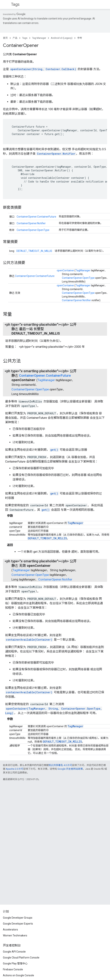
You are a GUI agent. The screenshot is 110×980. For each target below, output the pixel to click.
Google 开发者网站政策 (70, 769)
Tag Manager (39, 38)
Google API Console (14, 952)
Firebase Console (13, 969)
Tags (15, 4)
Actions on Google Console (18, 975)
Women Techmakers (15, 935)
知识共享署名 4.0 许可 (60, 765)
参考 (80, 38)
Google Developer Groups (18, 918)
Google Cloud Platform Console (21, 958)
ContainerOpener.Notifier (56, 154)
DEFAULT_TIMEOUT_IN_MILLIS (34, 251)
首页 (5, 38)
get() (54, 450)
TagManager (83, 270)
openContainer (65, 270)
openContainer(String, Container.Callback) (43, 69)
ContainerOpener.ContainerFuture (36, 217)
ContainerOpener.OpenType (33, 230)
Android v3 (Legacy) (62, 38)
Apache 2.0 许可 (15, 769)
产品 (15, 38)
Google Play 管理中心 (15, 963)
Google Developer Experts (18, 924)
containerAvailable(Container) (29, 640)
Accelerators (10, 930)
